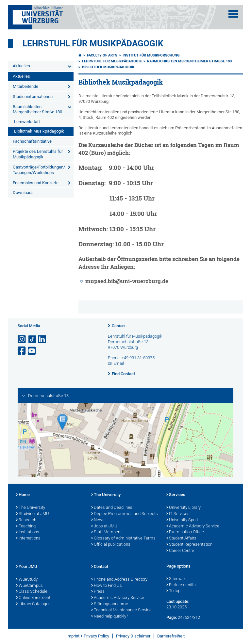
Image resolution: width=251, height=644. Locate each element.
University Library (184, 508)
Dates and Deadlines (112, 508)
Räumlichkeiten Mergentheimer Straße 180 (37, 109)
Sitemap (176, 579)
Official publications (111, 545)
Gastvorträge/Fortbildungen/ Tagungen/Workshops (39, 170)
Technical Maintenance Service (121, 610)
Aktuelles (21, 66)
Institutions (28, 532)
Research (26, 520)
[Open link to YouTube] (32, 351)
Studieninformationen (33, 97)
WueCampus (29, 586)
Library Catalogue (33, 604)
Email (119, 363)
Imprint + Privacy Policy (88, 636)
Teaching (26, 526)
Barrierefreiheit (171, 636)
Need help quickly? (110, 617)
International (29, 539)
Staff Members (106, 532)
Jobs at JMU (104, 526)
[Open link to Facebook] (22, 351)
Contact (119, 326)
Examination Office (185, 532)
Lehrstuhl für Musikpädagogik (93, 43)
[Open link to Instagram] (22, 339)
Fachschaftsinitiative (32, 141)
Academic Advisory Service (193, 526)
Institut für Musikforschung (151, 55)
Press (98, 592)
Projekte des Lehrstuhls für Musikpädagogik (38, 154)
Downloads (23, 193)
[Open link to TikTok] (32, 339)
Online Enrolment (33, 598)
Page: (172, 617)
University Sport (182, 520)
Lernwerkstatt (27, 122)
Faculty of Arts (102, 55)
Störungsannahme (110, 604)
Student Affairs (181, 539)
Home (23, 495)
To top (173, 591)
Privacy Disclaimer (133, 636)
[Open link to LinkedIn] (42, 339)
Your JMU (27, 567)
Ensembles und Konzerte (36, 183)
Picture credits (181, 585)
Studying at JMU (33, 514)
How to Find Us (107, 586)
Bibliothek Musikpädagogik (39, 131)
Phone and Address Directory (119, 580)
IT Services (178, 514)
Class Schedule (32, 592)
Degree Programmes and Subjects (125, 514)
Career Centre (180, 551)
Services (176, 495)
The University (31, 508)
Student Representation (189, 545)
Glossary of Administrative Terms (123, 539)
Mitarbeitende (25, 86)
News (98, 520)
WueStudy (27, 580)
